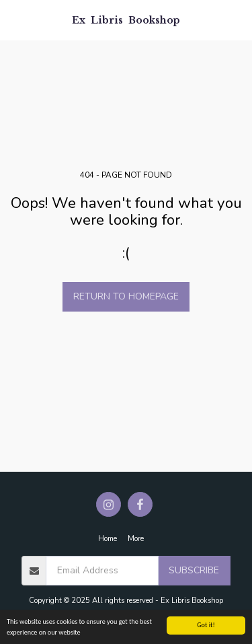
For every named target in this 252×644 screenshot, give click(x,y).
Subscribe (194, 570)
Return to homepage (126, 296)
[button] (15, 19)
